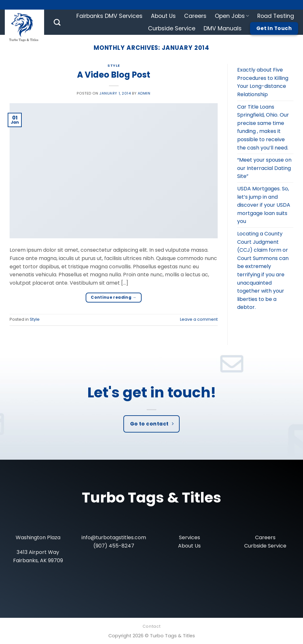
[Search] (57, 22)
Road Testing (276, 16)
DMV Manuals (223, 28)
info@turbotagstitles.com (114, 537)
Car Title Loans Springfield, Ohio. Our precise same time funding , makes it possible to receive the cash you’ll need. (263, 127)
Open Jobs (232, 16)
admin (144, 93)
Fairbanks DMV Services (109, 16)
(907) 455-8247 (114, 546)
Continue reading (114, 297)
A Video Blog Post (114, 75)
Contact (151, 626)
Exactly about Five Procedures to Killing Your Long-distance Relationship (263, 82)
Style (114, 65)
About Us (163, 16)
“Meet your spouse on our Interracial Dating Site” (264, 168)
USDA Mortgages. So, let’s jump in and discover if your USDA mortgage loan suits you (264, 205)
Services (190, 537)
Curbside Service (172, 28)
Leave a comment (199, 319)
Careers (195, 16)
